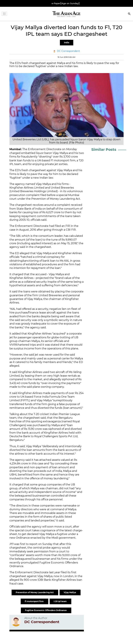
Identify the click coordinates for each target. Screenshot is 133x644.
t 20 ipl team (60, 601)
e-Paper (56, 3)
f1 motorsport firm (34, 601)
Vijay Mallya (70, 592)
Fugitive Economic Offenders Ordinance (46, 610)
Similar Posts (104, 150)
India (67, 42)
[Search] (129, 14)
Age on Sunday (70, 3)
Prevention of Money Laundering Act (35, 592)
